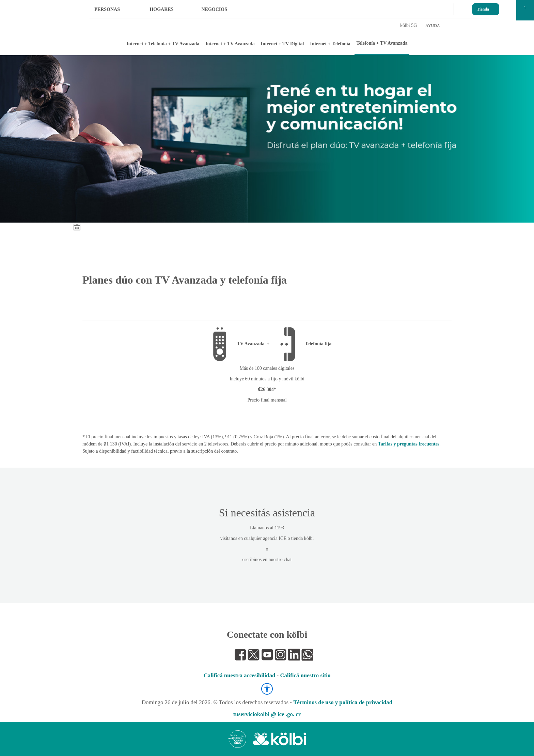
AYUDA (433, 26)
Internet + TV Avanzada (230, 44)
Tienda (483, 8)
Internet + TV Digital (282, 44)
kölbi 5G (409, 25)
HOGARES (161, 9)
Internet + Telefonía (330, 44)
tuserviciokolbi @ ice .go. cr (267, 714)
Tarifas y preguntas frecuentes (409, 444)
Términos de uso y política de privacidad (343, 702)
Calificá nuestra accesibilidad (240, 675)
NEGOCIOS (214, 9)
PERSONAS (107, 9)
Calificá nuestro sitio (305, 675)
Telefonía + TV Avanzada (382, 43)
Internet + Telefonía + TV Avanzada (163, 44)
